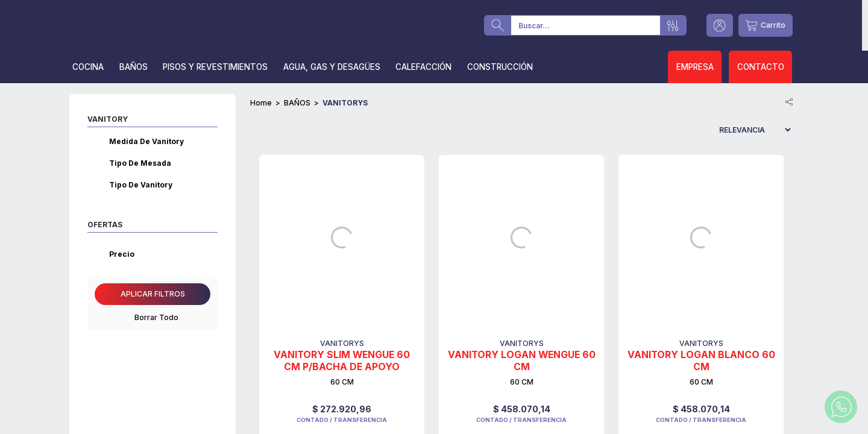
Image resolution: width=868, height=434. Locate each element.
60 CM (342, 382)
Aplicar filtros (153, 294)
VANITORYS (345, 103)
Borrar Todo (153, 317)
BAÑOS (297, 103)
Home (261, 103)
